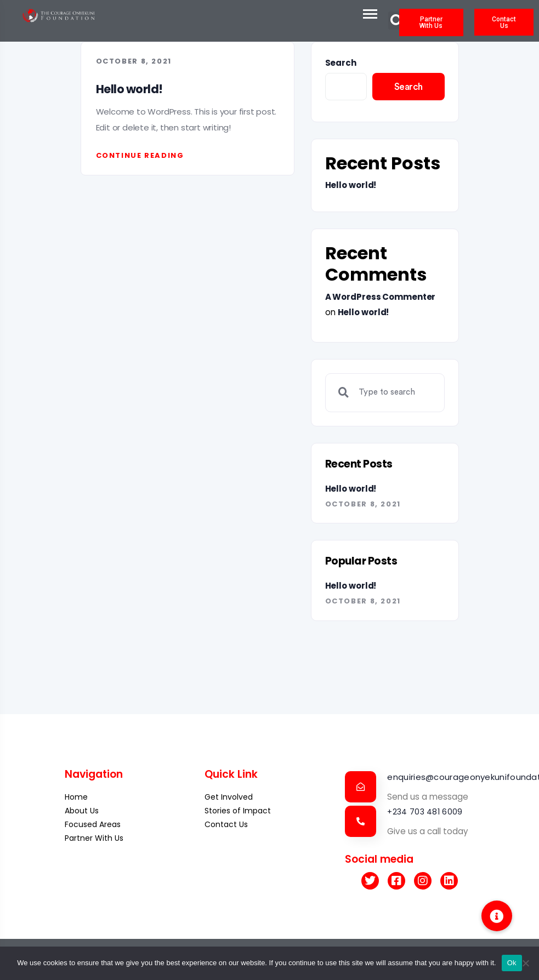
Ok (512, 963)
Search (341, 63)
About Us (82, 811)
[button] (497, 916)
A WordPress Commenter (381, 297)
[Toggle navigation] (361, 14)
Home (76, 797)
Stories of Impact (238, 811)
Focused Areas (93, 824)
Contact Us (226, 824)
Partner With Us (94, 838)
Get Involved (229, 797)
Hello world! (129, 89)
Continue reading (140, 155)
